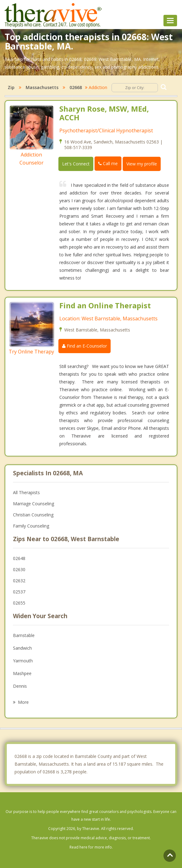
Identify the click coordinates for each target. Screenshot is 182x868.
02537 (19, 592)
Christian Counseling (33, 515)
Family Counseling (31, 526)
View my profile (142, 164)
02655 (19, 603)
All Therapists (26, 492)
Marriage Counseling (34, 504)
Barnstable (24, 635)
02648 (19, 558)
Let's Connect (76, 164)
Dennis (20, 686)
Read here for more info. (91, 847)
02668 (76, 87)
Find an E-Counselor (85, 346)
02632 (19, 581)
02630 (19, 569)
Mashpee (22, 673)
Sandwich (22, 648)
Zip (11, 87)
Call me (108, 163)
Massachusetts (42, 87)
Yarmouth (23, 661)
